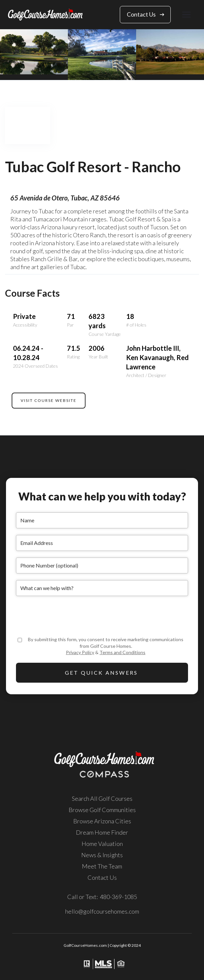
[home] (45, 14)
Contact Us (102, 877)
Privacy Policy (80, 652)
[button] (186, 14)
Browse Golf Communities (102, 810)
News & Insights (102, 855)
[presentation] (67, 616)
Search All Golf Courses (102, 798)
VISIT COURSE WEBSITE (49, 400)
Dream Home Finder (102, 832)
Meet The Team (102, 866)
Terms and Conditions (122, 652)
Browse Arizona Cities (102, 821)
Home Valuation (102, 844)
